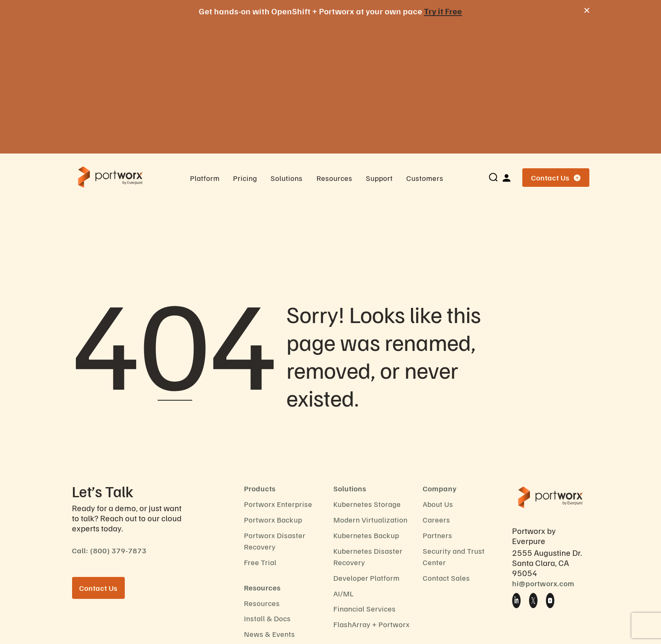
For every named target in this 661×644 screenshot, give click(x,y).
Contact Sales (446, 446)
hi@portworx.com (543, 452)
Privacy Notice (269, 534)
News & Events (270, 502)
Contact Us (556, 46)
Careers (437, 388)
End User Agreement (279, 549)
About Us (438, 372)
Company (440, 357)
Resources (335, 46)
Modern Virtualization (371, 388)
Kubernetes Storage (367, 372)
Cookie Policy (267, 518)
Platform (205, 46)
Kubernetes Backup (366, 404)
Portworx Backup (273, 388)
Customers (425, 46)
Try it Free (443, 11)
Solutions (287, 46)
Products (260, 357)
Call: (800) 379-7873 (109, 419)
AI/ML (344, 462)
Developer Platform (367, 446)
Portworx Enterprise (278, 372)
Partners (438, 404)
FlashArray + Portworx (372, 493)
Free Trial (260, 431)
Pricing (245, 46)
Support (379, 46)
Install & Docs (267, 487)
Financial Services (365, 477)
